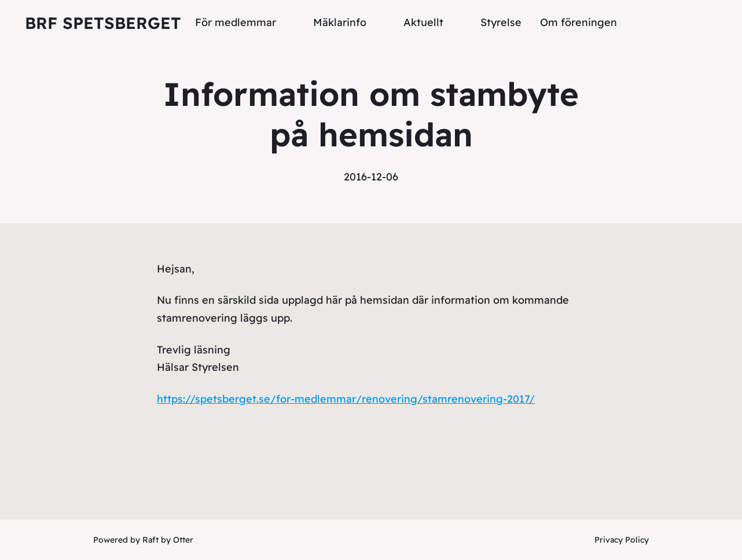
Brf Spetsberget (103, 23)
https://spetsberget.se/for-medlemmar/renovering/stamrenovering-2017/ (346, 399)
